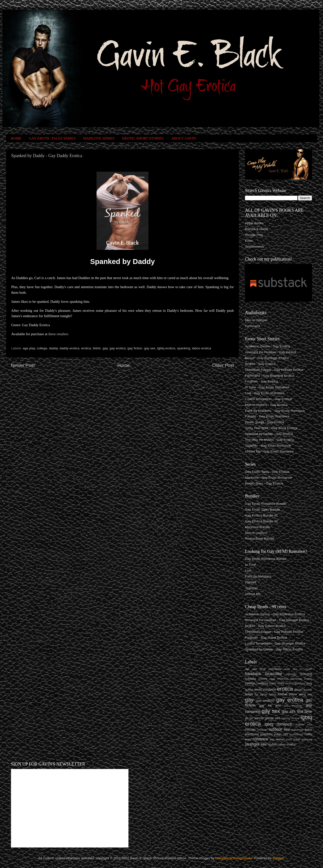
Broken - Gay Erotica (260, 364)
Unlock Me (253, 594)
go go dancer (254, 718)
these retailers (58, 334)
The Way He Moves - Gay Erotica (269, 440)
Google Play (254, 235)
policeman (298, 730)
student (273, 745)
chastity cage (267, 679)
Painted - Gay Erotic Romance (267, 416)
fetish (97, 348)
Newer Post (23, 365)
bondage (292, 674)
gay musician (293, 706)
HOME (16, 138)
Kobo (249, 241)
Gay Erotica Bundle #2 (261, 521)
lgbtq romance (278, 724)
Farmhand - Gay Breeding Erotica (270, 376)
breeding (306, 674)
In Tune (250, 565)
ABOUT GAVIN (184, 138)
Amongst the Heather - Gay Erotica (271, 352)
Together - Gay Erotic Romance (268, 446)
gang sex (306, 694)
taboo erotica (202, 348)
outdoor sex (279, 729)
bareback (253, 674)
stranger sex (256, 744)
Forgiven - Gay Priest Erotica (266, 638)
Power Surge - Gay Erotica (265, 422)
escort (299, 690)
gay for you (270, 705)
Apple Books (254, 223)
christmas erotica (302, 679)
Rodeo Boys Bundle (259, 539)
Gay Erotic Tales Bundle (263, 510)
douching (300, 683)
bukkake (250, 679)
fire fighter (261, 694)
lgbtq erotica (166, 348)
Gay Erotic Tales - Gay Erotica (267, 472)
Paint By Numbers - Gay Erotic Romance (275, 411)
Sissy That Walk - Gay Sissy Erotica (271, 428)
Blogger (278, 858)
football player (288, 694)
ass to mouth (302, 669)
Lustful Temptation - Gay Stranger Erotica (275, 643)
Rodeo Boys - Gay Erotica (264, 483)
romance (260, 739)
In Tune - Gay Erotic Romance (267, 387)
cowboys (262, 683)
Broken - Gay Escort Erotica (265, 626)
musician (262, 730)
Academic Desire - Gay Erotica (268, 346)
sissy (289, 739)
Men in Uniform (256, 320)
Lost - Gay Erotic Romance (265, 393)
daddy (53, 348)
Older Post (223, 365)
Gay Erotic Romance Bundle (266, 504)
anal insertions (270, 669)
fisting (273, 694)
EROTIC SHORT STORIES (143, 138)
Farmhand (253, 326)
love (310, 725)
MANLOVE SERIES (99, 138)
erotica (86, 348)
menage (250, 730)
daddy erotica (69, 348)
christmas (283, 679)
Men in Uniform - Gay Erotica (266, 405)
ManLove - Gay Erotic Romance (268, 478)
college (42, 348)
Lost (248, 570)
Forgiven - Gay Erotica (261, 381)
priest (308, 730)
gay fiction (135, 348)
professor (267, 734)
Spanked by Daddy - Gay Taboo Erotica (274, 649)
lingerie (300, 725)
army (287, 669)
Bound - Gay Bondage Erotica (267, 358)
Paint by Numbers (258, 576)
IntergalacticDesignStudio (234, 858)
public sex (281, 734)
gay (105, 348)
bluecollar (274, 674)
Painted (251, 582)
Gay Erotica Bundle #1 (261, 515)
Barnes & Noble (257, 229)
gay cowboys (265, 701)
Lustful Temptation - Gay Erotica (268, 399)
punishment (296, 734)
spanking (184, 348)
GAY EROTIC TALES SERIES (52, 138)
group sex (273, 718)
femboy (308, 690)
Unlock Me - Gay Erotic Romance (269, 451)
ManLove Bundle (257, 527)
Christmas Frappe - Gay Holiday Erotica (274, 370)
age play (29, 348)
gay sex (150, 348)
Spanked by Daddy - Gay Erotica (269, 434)
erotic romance (265, 690)
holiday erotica (290, 718)
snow (297, 739)
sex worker (277, 739)
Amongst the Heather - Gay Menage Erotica (277, 620)
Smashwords (254, 247)
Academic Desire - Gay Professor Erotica (275, 614)
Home (124, 365)
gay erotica (117, 348)
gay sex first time (297, 711)
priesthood (252, 734)
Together (251, 588)
